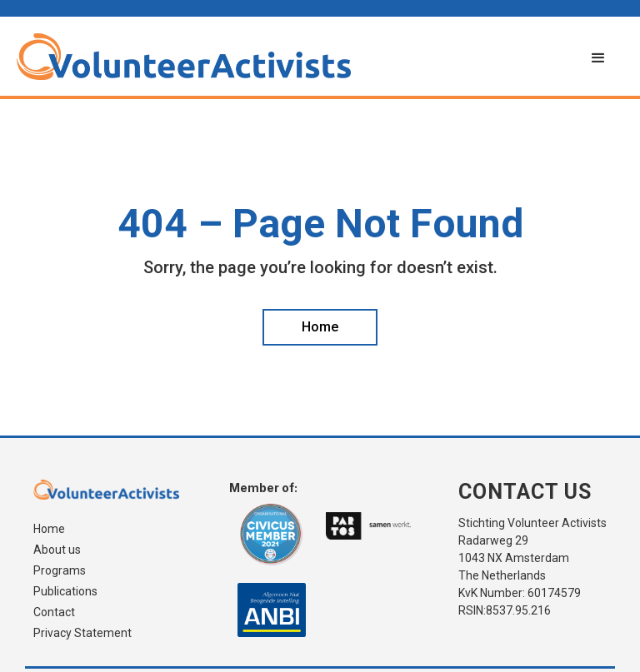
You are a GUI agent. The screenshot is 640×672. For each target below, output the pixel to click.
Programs (60, 571)
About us (57, 550)
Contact (54, 612)
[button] (598, 58)
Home (49, 529)
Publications (65, 592)
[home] (295, 57)
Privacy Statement (82, 633)
